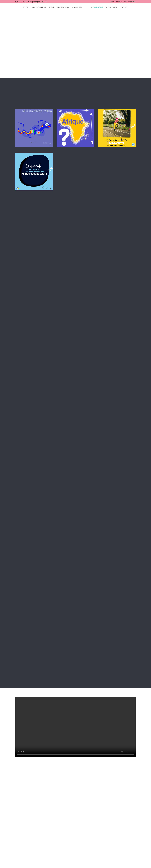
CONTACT (124, 8)
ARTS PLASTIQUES (130, 2)
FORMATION (77, 8)
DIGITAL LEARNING (39, 8)
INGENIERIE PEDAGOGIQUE (59, 8)
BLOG (113, 2)
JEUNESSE (119, 2)
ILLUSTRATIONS (97, 8)
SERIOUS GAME (111, 8)
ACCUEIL (26, 8)
